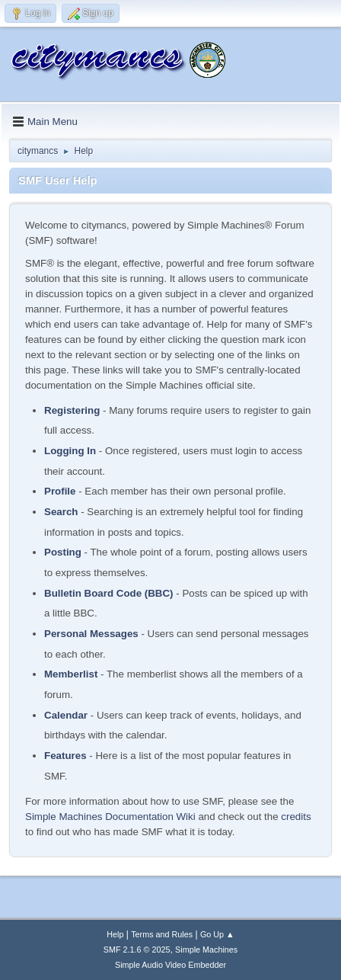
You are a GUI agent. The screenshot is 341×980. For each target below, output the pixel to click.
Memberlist (71, 674)
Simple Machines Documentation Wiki (110, 817)
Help (115, 934)
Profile (60, 491)
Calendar (66, 715)
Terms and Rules (162, 934)
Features (65, 756)
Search (61, 512)
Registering (72, 410)
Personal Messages (91, 634)
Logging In (70, 451)
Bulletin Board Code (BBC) (109, 593)
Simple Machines (206, 950)
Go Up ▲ (217, 934)
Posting (63, 552)
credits (296, 817)
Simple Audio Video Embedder (170, 965)
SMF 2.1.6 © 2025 (137, 950)
